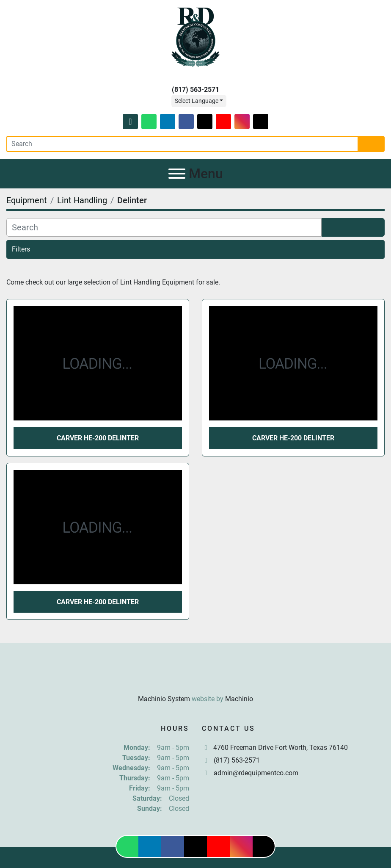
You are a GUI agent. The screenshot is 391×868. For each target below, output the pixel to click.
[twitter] (205, 122)
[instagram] (242, 122)
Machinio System (164, 699)
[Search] (182, 144)
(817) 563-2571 (195, 90)
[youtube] (223, 122)
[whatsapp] (149, 122)
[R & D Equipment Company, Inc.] (195, 678)
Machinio (239, 699)
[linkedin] (168, 122)
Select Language (197, 101)
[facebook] (186, 122)
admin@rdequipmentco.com (256, 773)
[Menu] (177, 174)
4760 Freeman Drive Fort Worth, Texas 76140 (281, 748)
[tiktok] (261, 122)
